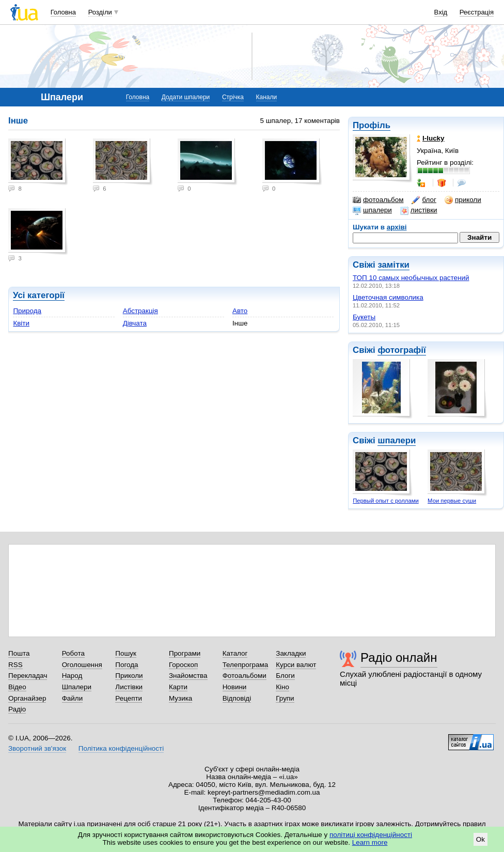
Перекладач (28, 676)
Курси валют (296, 665)
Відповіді (237, 698)
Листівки (129, 687)
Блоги (285, 676)
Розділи (100, 12)
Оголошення (82, 665)
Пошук (126, 653)
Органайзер (27, 698)
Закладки (291, 653)
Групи (285, 698)
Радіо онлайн (399, 657)
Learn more (370, 842)
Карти (178, 687)
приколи (463, 200)
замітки (393, 265)
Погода (127, 665)
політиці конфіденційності (371, 835)
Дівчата (135, 323)
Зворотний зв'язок (37, 748)
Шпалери (77, 687)
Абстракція (140, 311)
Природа (27, 311)
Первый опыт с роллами (386, 501)
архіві (397, 227)
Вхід (441, 12)
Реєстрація (477, 12)
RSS (15, 665)
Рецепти (129, 698)
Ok (481, 839)
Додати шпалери (186, 97)
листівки (419, 210)
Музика (180, 698)
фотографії (401, 350)
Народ (72, 676)
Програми (185, 653)
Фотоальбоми (245, 676)
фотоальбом (378, 200)
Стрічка (233, 97)
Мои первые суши (452, 501)
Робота (73, 653)
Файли (73, 698)
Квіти (21, 323)
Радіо (17, 709)
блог (424, 200)
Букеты (364, 317)
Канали (267, 97)
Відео (17, 687)
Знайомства (188, 676)
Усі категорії (39, 295)
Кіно (282, 687)
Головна (63, 12)
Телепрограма (246, 665)
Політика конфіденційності (121, 748)
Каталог (235, 653)
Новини (235, 687)
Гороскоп (183, 665)
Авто (240, 311)
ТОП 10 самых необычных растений (411, 278)
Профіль (372, 125)
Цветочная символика (388, 297)
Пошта (19, 653)
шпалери (372, 210)
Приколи (129, 676)
